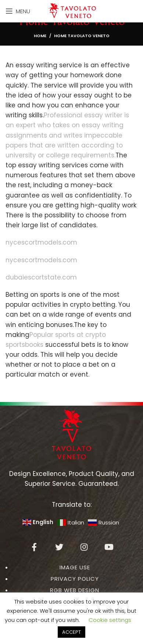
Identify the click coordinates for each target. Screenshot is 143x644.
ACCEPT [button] (71, 632)
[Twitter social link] (59, 547)
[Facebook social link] (34, 547)
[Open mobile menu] (18, 11)
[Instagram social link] (84, 547)
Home (40, 36)
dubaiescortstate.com (41, 277)
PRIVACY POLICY (75, 579)
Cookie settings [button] (110, 620)
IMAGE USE (75, 567)
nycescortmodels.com (41, 242)
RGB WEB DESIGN (75, 590)
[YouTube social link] (109, 547)
